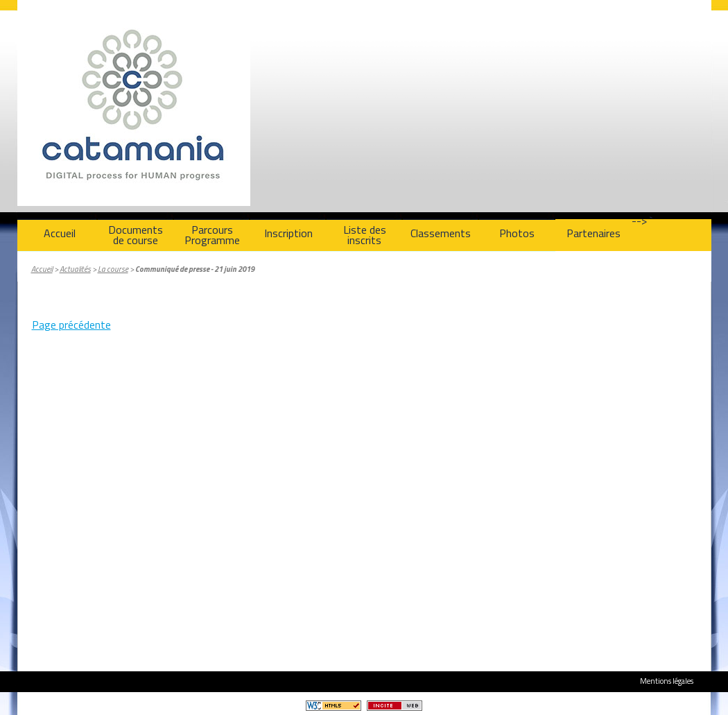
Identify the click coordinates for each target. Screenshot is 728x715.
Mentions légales (667, 681)
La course (113, 269)
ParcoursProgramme (212, 235)
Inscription (288, 233)
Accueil (60, 233)
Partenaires (593, 233)
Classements (441, 233)
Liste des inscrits (365, 235)
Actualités (75, 269)
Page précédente (71, 325)
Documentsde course (136, 235)
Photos (517, 233)
